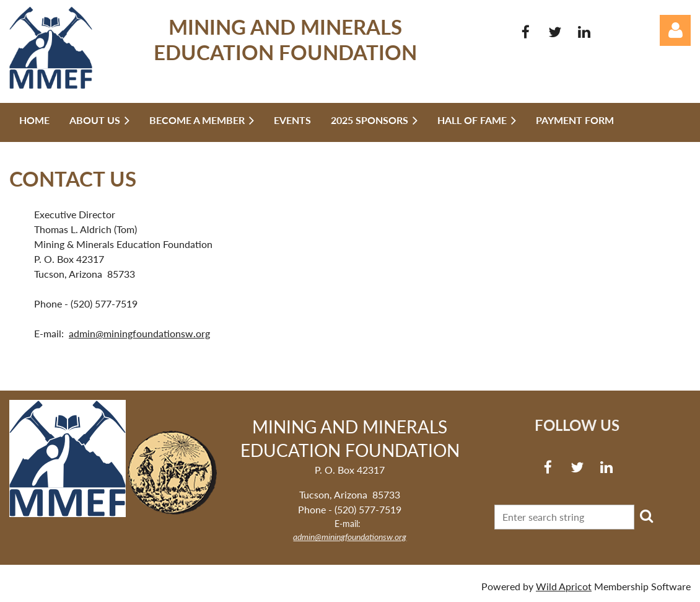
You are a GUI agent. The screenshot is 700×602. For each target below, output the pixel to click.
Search (646, 516)
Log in (675, 30)
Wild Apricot (564, 586)
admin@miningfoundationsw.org (139, 333)
